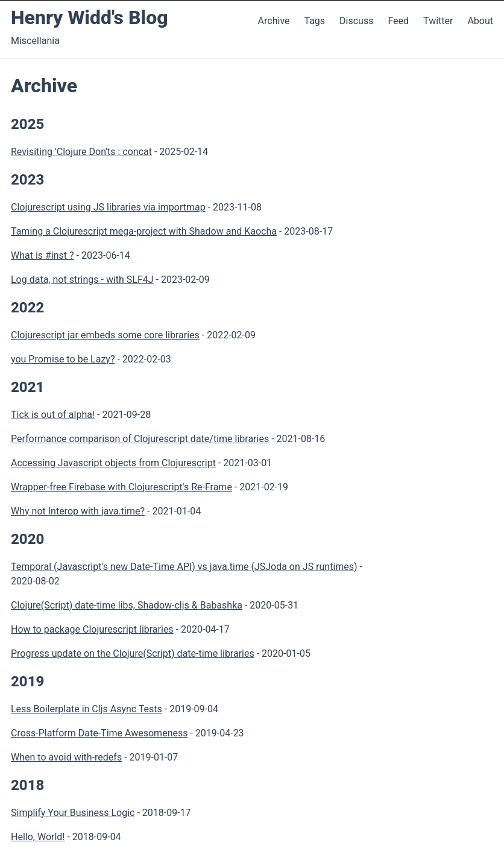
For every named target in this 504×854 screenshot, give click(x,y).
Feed (399, 21)
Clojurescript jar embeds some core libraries (105, 335)
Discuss (356, 21)
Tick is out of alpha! (53, 415)
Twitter (439, 21)
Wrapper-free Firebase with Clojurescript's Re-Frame (121, 487)
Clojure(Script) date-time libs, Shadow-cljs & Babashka (127, 605)
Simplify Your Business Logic (73, 813)
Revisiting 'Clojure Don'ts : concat (81, 152)
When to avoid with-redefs (66, 757)
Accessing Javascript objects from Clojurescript (113, 463)
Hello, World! (38, 837)
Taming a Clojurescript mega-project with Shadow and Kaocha (144, 231)
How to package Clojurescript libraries (92, 629)
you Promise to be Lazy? (63, 359)
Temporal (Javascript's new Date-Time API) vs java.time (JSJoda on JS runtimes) (184, 567)
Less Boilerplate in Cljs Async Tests (87, 709)
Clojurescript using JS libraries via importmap (108, 207)
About (480, 21)
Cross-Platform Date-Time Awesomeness (99, 733)
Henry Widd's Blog (90, 17)
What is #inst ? (43, 255)
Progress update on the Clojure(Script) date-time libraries (133, 653)
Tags (314, 21)
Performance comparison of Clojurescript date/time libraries (140, 439)
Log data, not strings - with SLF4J (82, 280)
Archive (274, 21)
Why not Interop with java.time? (78, 511)
